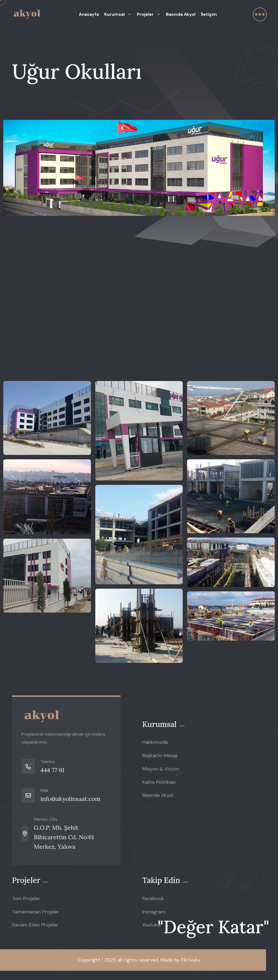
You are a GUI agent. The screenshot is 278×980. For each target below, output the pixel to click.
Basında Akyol (181, 14)
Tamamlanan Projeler (36, 912)
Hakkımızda (155, 742)
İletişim (209, 14)
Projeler (145, 14)
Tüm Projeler (26, 898)
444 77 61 (52, 770)
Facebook (153, 898)
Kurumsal (114, 14)
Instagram (154, 912)
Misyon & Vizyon (161, 769)
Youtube (151, 925)
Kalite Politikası (159, 782)
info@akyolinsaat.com (70, 799)
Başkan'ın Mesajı (160, 756)
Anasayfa (89, 14)
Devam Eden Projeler (35, 925)
